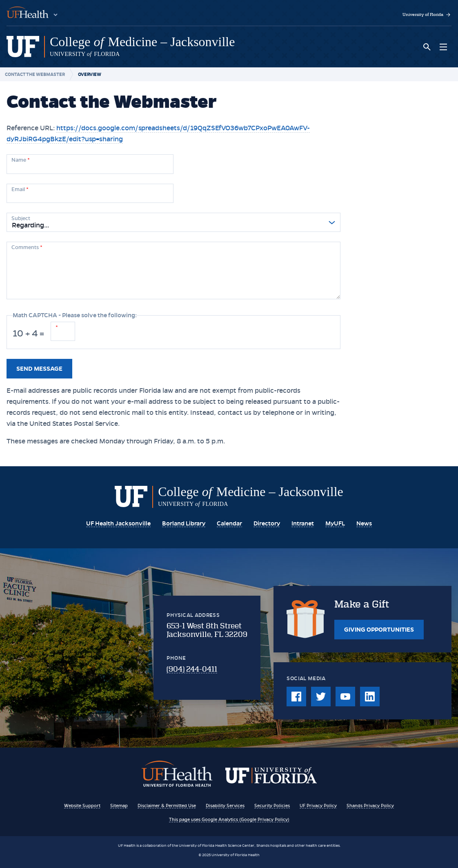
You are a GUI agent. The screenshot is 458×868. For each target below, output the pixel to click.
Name (21, 160)
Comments (27, 247)
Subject (21, 218)
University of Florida (427, 15)
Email (20, 189)
